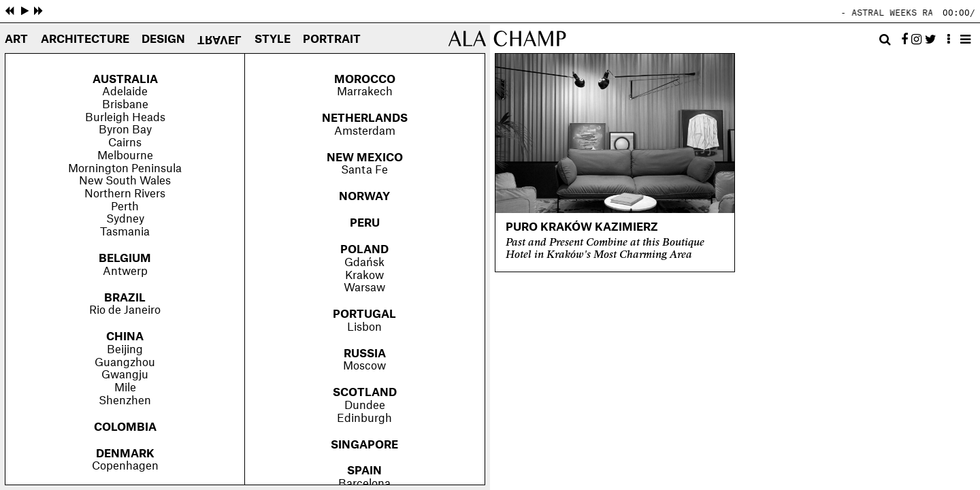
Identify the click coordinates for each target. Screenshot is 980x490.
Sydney (125, 219)
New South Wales (125, 181)
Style (273, 40)
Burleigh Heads (125, 118)
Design (163, 40)
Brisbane (125, 105)
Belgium (125, 259)
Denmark (125, 454)
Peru (365, 223)
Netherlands (365, 118)
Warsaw (364, 288)
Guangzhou (125, 363)
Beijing (125, 350)
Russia (365, 354)
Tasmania (125, 232)
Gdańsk (364, 263)
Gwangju (125, 375)
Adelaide (125, 92)
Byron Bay (125, 130)
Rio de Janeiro (125, 310)
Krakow (364, 276)
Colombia (125, 427)
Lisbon (364, 327)
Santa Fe (364, 170)
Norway (364, 197)
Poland (364, 250)
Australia (125, 80)
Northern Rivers (125, 194)
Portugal (364, 314)
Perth (125, 207)
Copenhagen (125, 466)
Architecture (85, 40)
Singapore (364, 445)
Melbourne (125, 156)
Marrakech (365, 92)
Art (16, 40)
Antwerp (125, 272)
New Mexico (365, 158)
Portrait (332, 40)
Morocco (365, 80)
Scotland (365, 393)
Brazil (125, 298)
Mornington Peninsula (125, 169)
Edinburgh (364, 419)
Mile (125, 388)
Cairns (125, 143)
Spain (364, 471)
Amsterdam (365, 131)
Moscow (364, 366)
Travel (219, 39)
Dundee (365, 406)
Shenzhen (125, 401)
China (125, 337)
